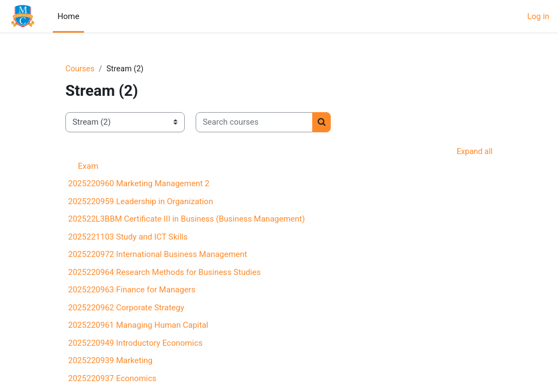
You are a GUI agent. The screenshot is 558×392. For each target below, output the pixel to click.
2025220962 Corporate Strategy (126, 308)
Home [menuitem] (68, 16)
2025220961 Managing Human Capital (138, 326)
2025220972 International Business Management (158, 255)
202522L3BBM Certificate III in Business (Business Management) (186, 220)
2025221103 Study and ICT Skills (128, 237)
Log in (538, 16)
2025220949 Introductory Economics (135, 344)
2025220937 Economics (112, 379)
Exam (88, 167)
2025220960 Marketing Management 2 (139, 185)
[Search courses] (254, 122)
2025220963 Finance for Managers (132, 291)
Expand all (474, 152)
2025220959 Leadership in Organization (141, 202)
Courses (80, 69)
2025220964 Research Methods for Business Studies (164, 273)
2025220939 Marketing (110, 362)
